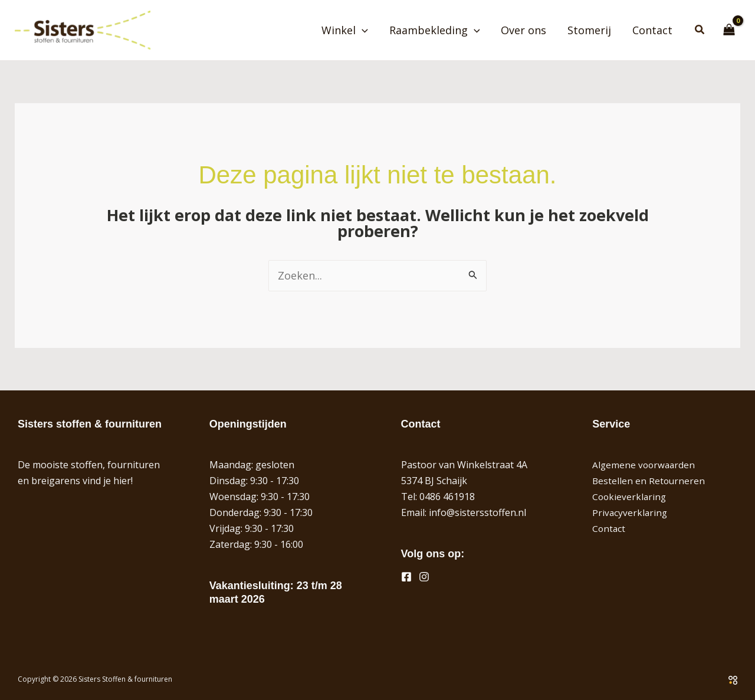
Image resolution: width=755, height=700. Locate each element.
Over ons (523, 30)
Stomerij (589, 30)
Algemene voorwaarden (645, 465)
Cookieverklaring (630, 497)
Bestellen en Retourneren (649, 481)
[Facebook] (406, 577)
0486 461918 (447, 497)
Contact (652, 30)
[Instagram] (424, 577)
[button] (362, 30)
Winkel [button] (345, 30)
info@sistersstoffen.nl (477, 512)
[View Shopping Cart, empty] (729, 30)
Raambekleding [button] (435, 30)
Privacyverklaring (631, 512)
